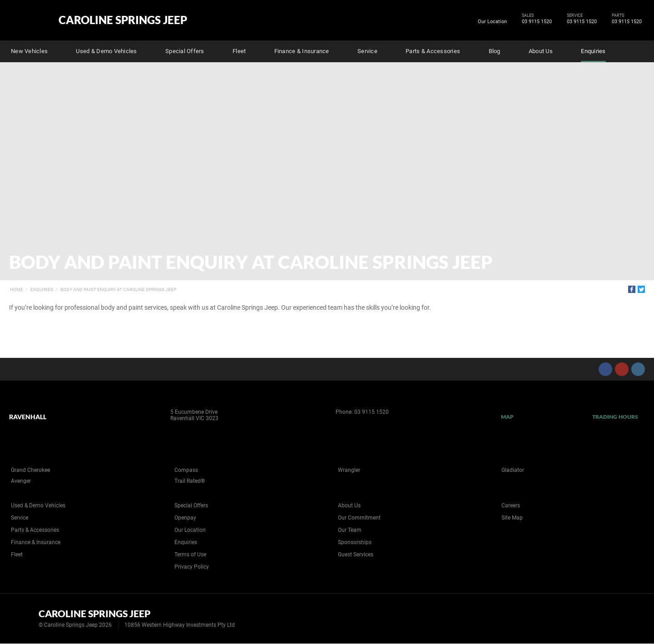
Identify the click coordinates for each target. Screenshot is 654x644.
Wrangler (349, 470)
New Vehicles (29, 51)
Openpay (185, 518)
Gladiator (513, 470)
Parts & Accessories (433, 51)
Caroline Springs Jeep (123, 20)
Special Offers (185, 51)
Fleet (239, 51)
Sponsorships (355, 542)
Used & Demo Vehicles (106, 51)
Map (507, 417)
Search (639, 50)
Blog (495, 51)
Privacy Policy (192, 567)
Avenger (21, 481)
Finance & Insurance (302, 51)
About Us (541, 51)
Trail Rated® (190, 481)
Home (17, 290)
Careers (511, 505)
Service (367, 51)
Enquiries (593, 51)
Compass (186, 470)
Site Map (512, 518)
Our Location (492, 22)
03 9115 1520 (535, 22)
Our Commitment (359, 518)
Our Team (350, 530)
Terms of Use (190, 555)
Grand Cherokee (30, 470)
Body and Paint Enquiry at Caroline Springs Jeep (118, 290)
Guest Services (356, 555)
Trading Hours (615, 417)
